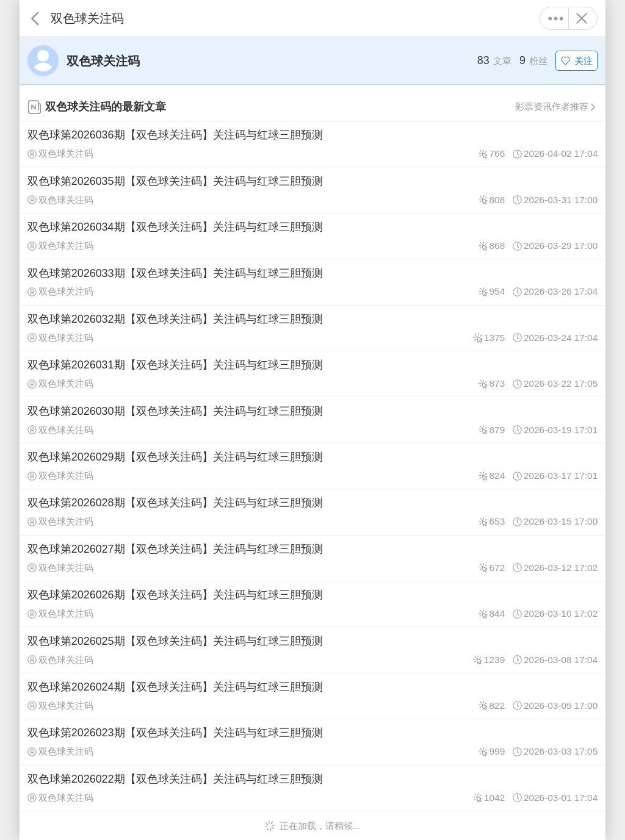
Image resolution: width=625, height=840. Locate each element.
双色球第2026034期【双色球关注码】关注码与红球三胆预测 (312, 236)
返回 (35, 18)
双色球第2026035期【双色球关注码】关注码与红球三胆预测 (312, 190)
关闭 (581, 18)
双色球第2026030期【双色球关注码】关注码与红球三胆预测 (312, 420)
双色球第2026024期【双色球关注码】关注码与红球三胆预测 (312, 696)
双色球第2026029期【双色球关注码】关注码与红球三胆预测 (312, 466)
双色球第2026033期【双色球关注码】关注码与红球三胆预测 (312, 282)
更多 (556, 18)
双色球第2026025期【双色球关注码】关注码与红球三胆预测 (312, 650)
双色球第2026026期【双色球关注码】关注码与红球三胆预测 (312, 604)
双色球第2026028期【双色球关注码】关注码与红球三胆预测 (312, 512)
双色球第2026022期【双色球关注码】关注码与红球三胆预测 (312, 788)
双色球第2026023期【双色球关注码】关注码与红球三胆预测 (312, 742)
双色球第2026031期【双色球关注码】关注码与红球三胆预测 (312, 374)
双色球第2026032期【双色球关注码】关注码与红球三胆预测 (312, 328)
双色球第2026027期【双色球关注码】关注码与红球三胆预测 (312, 558)
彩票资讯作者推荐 (556, 107)
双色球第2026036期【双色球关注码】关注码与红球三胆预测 (312, 144)
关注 (577, 61)
